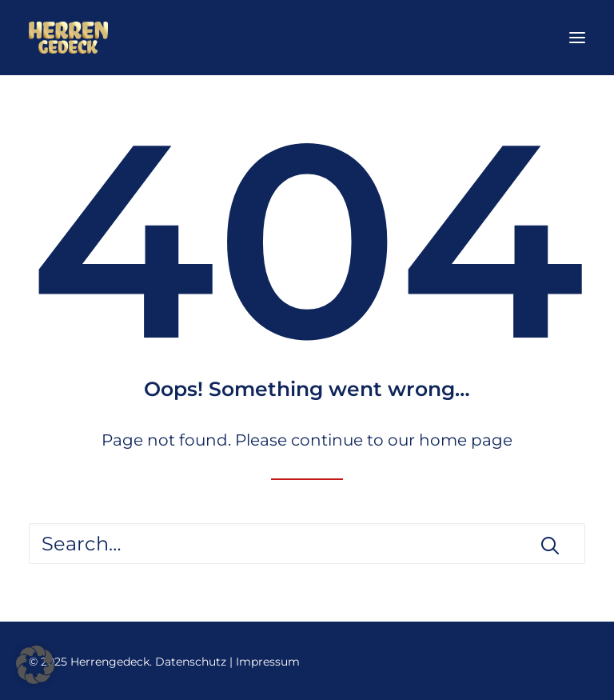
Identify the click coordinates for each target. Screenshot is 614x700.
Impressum (268, 662)
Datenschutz (191, 662)
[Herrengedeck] (68, 38)
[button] (577, 38)
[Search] (307, 544)
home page (466, 440)
